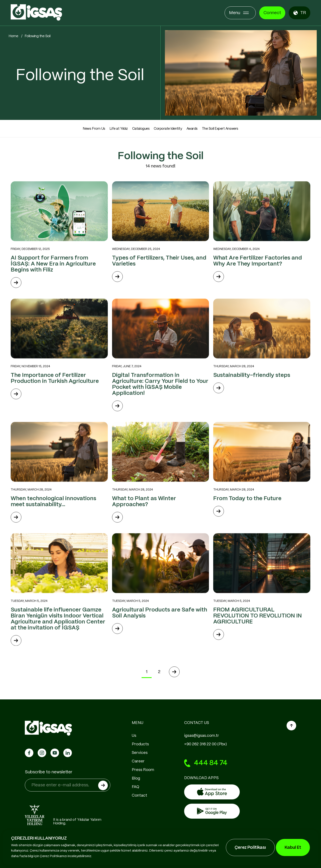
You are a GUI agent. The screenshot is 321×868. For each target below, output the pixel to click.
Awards (192, 129)
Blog (136, 778)
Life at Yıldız (119, 129)
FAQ (135, 787)
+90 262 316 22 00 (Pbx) (206, 744)
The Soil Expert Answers (220, 129)
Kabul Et (293, 848)
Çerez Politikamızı (53, 856)
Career (138, 761)
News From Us (94, 129)
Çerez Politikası (250, 848)
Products (140, 744)
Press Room (143, 770)
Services (140, 753)
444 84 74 (206, 763)
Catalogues (141, 129)
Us (134, 736)
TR (300, 13)
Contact (139, 796)
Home (13, 36)
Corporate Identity (168, 129)
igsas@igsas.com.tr (202, 736)
